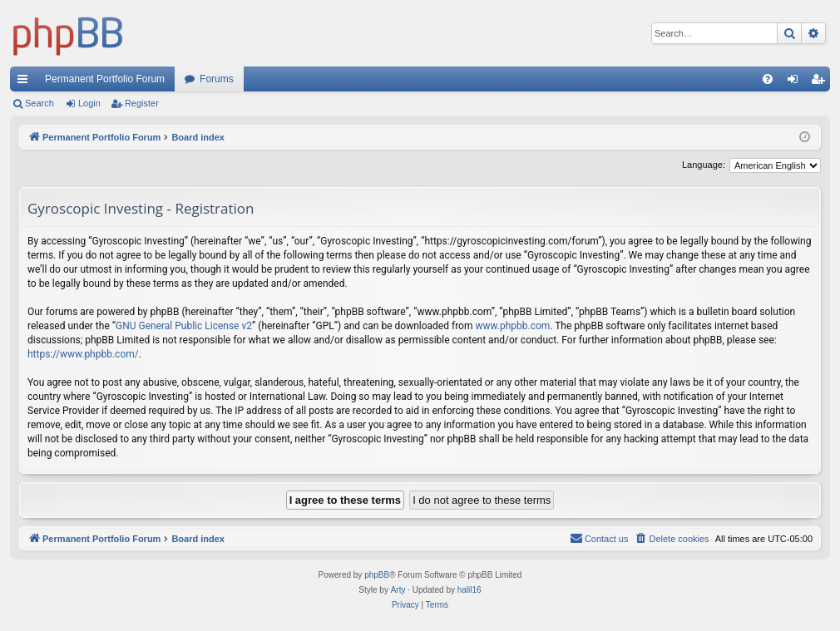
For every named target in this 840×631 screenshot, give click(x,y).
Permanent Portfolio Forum (105, 79)
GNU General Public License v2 (184, 326)
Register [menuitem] (821, 82)
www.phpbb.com (512, 326)
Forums (217, 79)
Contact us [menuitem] (599, 538)
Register (142, 103)
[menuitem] (768, 79)
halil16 (469, 590)
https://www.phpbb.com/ (83, 354)
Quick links (26, 82)
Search (40, 103)
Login (89, 103)
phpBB (377, 575)
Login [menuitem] (796, 82)
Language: (704, 165)
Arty (398, 590)
